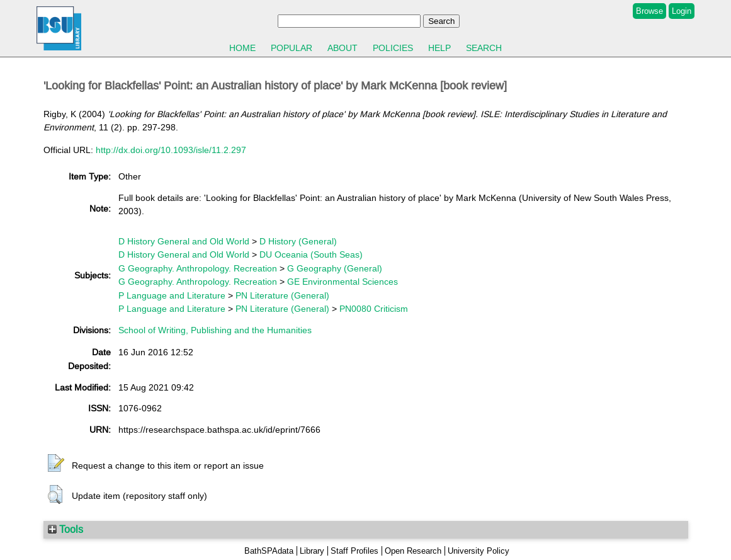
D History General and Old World (184, 241)
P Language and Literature (172, 295)
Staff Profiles (354, 551)
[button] (56, 464)
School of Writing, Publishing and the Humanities (215, 330)
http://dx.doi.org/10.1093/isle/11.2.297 (171, 150)
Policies (393, 48)
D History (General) (298, 241)
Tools (65, 529)
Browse (649, 11)
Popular (292, 48)
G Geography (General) (335, 268)
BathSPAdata (269, 551)
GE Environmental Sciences (343, 282)
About (343, 48)
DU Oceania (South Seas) (311, 254)
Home (242, 48)
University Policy (479, 551)
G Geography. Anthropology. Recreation (198, 268)
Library (312, 551)
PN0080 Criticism (374, 309)
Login (682, 11)
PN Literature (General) (282, 295)
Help (439, 48)
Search (484, 48)
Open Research (413, 551)
